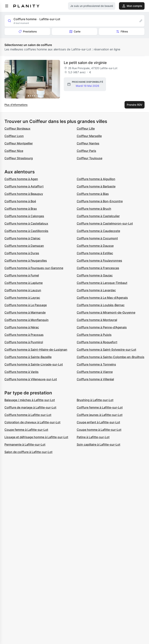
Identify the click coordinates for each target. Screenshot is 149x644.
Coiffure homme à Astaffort (24, 186)
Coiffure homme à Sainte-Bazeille (28, 357)
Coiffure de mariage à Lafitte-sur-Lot (30, 407)
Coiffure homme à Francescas (98, 268)
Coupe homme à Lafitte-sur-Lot (99, 430)
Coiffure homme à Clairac (22, 238)
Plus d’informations (16, 105)
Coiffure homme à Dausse (95, 246)
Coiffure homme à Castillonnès (26, 231)
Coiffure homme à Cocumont (97, 238)
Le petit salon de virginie (85, 63)
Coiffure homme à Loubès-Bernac (101, 305)
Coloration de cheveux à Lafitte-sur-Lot (32, 422)
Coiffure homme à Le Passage (26, 305)
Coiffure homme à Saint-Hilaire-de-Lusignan (36, 350)
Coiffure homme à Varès (21, 372)
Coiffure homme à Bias (93, 194)
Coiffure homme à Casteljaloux (26, 223)
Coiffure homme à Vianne (95, 372)
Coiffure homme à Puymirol (24, 342)
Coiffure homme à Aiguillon (96, 179)
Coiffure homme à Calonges (24, 216)
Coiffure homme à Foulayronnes (99, 261)
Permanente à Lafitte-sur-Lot (25, 444)
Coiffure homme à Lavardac (96, 290)
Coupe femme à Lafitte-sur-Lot (26, 430)
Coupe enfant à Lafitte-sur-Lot (98, 422)
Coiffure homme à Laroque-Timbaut (102, 283)
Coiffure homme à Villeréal (95, 379)
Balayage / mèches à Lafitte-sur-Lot (30, 400)
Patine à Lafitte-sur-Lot (93, 437)
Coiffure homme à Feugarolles (26, 261)
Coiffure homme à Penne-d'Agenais (102, 327)
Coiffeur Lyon (14, 136)
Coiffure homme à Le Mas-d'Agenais (102, 298)
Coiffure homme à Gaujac (95, 275)
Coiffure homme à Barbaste (96, 186)
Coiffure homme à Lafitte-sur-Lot (28, 415)
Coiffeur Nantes (88, 143)
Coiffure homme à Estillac (95, 253)
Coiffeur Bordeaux (17, 129)
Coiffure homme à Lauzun (23, 290)
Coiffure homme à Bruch (94, 209)
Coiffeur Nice (14, 151)
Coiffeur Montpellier (19, 143)
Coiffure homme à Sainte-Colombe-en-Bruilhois (111, 357)
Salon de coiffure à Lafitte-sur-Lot (28, 452)
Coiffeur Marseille (89, 136)
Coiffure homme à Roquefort (97, 342)
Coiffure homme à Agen (21, 179)
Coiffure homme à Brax (21, 209)
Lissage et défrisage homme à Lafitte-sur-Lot (36, 437)
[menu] (7, 6)
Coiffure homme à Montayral (97, 320)
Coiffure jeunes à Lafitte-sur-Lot (100, 415)
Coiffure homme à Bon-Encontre (100, 201)
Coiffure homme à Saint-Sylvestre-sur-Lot (106, 350)
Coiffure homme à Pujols (94, 335)
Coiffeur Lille (86, 129)
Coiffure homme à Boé (20, 201)
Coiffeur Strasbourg (19, 158)
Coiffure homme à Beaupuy (24, 194)
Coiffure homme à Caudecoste (98, 231)
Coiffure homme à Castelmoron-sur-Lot (105, 223)
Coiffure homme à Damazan (24, 246)
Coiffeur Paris (86, 151)
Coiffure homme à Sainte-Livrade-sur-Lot (34, 364)
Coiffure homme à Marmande (25, 312)
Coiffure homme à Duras (22, 253)
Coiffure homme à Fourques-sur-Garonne (34, 268)
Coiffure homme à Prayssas (24, 335)
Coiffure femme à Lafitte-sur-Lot (100, 407)
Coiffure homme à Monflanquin (27, 320)
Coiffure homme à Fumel (22, 275)
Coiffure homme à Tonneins (96, 364)
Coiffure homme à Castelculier (98, 216)
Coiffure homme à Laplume (24, 283)
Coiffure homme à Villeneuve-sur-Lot (31, 379)
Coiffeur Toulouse (90, 158)
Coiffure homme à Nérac (22, 327)
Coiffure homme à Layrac (22, 298)
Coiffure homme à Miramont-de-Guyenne (106, 312)
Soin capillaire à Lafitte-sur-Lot (98, 444)
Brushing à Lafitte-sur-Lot (95, 400)
